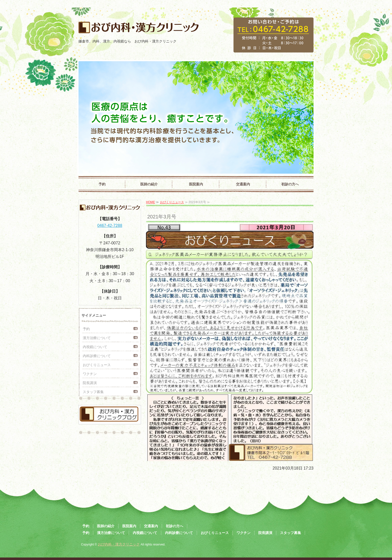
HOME (150, 202)
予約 (102, 184)
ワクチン (90, 374)
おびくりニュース (172, 202)
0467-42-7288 (110, 226)
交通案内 (243, 184)
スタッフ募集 (93, 392)
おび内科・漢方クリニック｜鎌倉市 (137, 29)
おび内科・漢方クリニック (119, 544)
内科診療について (97, 356)
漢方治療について (97, 338)
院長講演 (90, 383)
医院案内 (196, 184)
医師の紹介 (149, 184)
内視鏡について (95, 347)
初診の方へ (290, 184)
